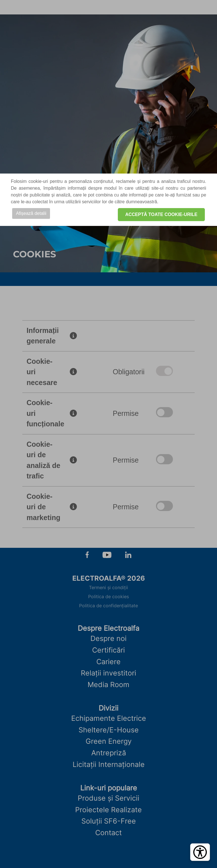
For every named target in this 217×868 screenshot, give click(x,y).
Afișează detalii (31, 213)
